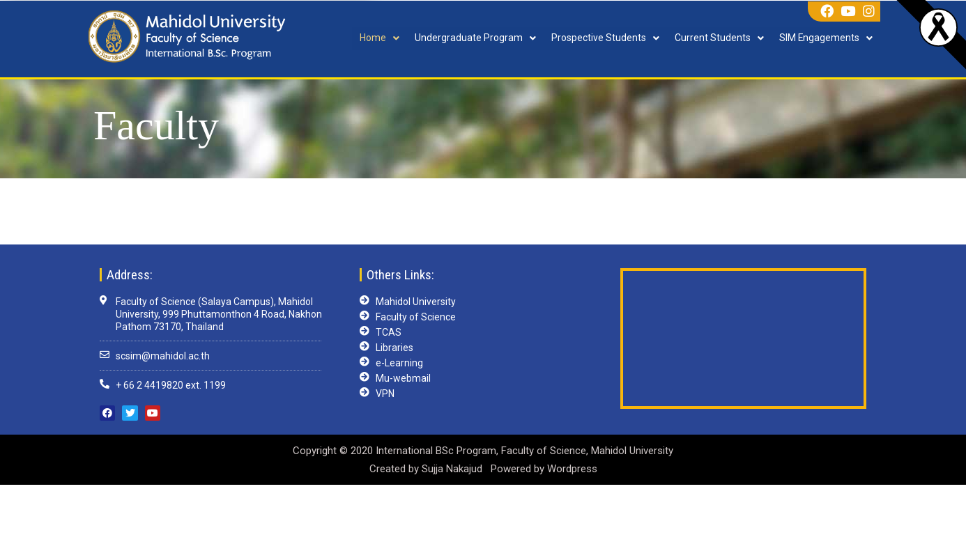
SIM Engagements (826, 38)
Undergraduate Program (475, 38)
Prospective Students (605, 38)
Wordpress (572, 469)
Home (379, 38)
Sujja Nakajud (453, 469)
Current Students (719, 38)
